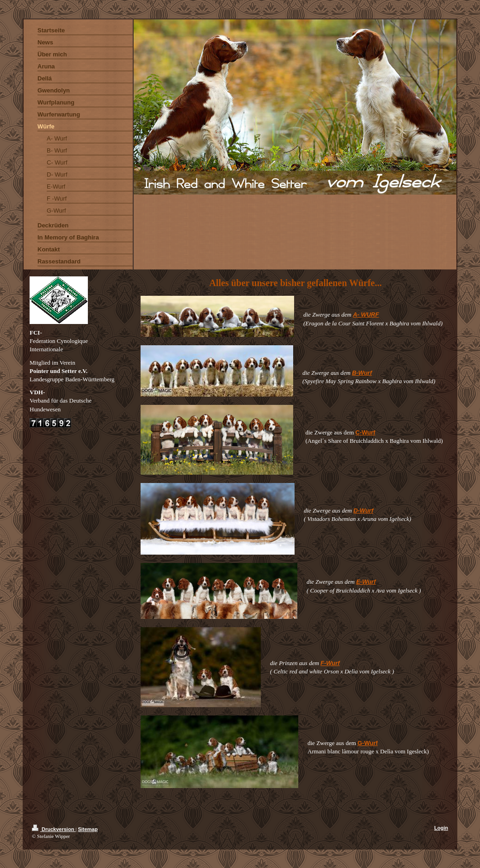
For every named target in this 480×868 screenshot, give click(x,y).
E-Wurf (366, 582)
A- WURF (366, 315)
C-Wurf (366, 432)
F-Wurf (330, 663)
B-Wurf (362, 373)
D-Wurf (363, 510)
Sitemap (88, 829)
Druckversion (54, 829)
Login (441, 828)
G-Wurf (368, 743)
